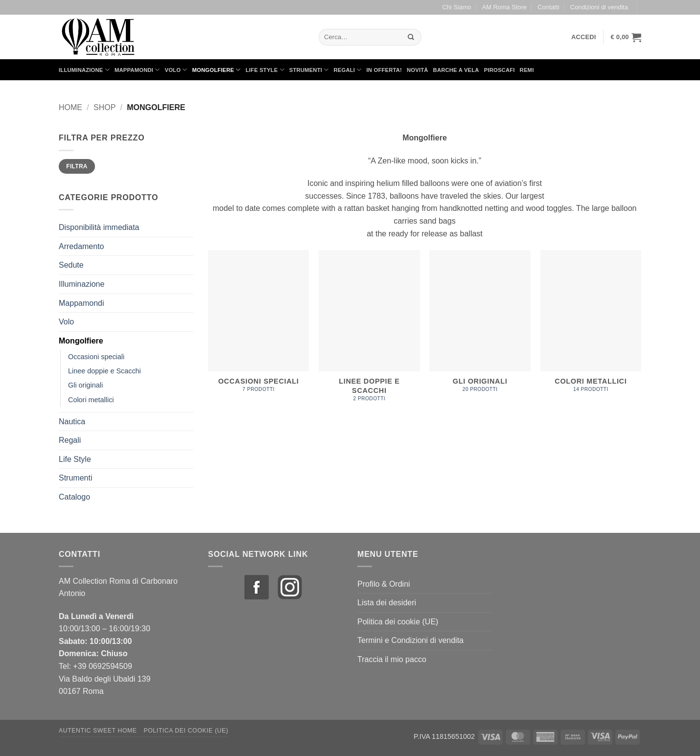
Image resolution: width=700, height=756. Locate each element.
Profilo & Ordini (384, 584)
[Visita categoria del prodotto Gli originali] (480, 327)
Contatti (548, 7)
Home (70, 107)
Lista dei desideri (387, 603)
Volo (176, 70)
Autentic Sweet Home (98, 731)
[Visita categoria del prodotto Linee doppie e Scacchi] (369, 331)
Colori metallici (91, 400)
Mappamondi (137, 70)
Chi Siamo (456, 7)
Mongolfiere (217, 70)
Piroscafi (500, 70)
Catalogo (74, 497)
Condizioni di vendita (599, 7)
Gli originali (85, 385)
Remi (527, 70)
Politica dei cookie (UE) (398, 622)
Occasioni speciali (96, 357)
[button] (584, 37)
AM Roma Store (504, 7)
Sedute (71, 265)
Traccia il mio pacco (392, 659)
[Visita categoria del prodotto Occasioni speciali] (259, 327)
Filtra (77, 166)
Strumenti (309, 70)
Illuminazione (84, 70)
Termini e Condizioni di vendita (410, 640)
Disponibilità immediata (99, 227)
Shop (105, 107)
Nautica (72, 422)
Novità (418, 70)
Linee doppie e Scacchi (105, 371)
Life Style (265, 70)
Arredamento (82, 246)
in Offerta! (384, 70)
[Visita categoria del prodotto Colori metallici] (591, 327)
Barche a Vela (456, 70)
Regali (347, 70)
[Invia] (411, 37)
